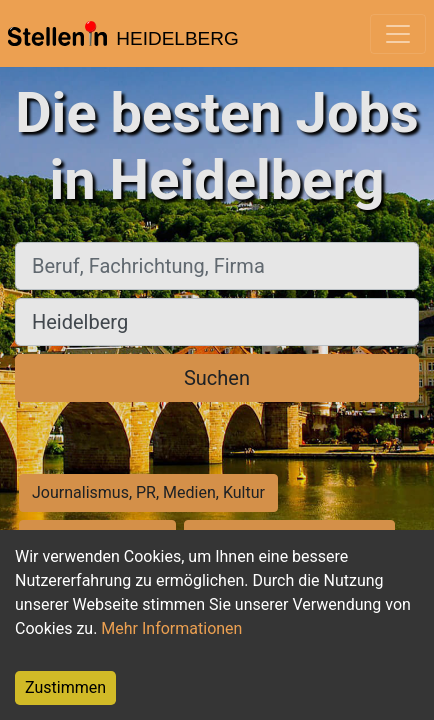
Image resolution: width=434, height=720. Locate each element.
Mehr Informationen (171, 628)
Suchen (217, 378)
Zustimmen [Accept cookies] (65, 687)
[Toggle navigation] (398, 34)
